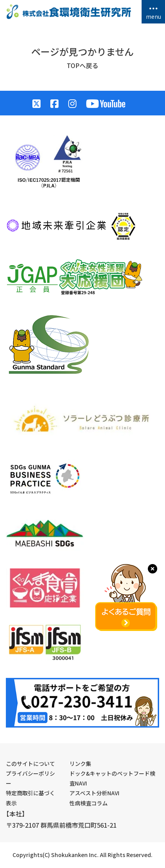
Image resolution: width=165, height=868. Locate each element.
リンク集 (80, 764)
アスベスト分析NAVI (94, 793)
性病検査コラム (89, 803)
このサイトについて (30, 764)
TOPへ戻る (82, 65)
